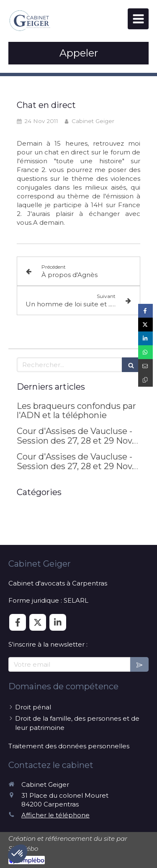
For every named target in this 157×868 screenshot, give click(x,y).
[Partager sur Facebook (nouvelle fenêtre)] (145, 311)
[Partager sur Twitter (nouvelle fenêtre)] (145, 325)
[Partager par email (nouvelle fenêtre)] (145, 366)
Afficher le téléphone (55, 815)
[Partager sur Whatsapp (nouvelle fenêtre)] (145, 352)
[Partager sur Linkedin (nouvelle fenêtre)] (145, 338)
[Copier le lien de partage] (145, 380)
